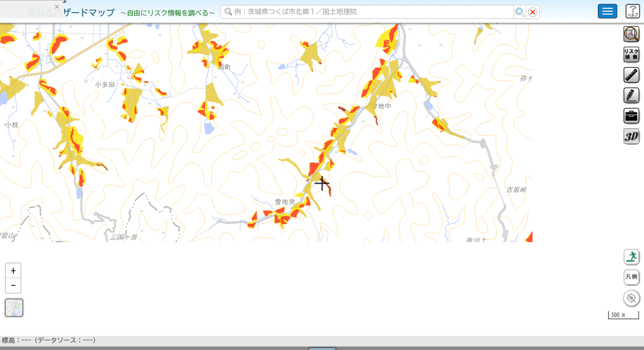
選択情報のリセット (103, 192)
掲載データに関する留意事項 (53, 165)
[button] (13, 296)
